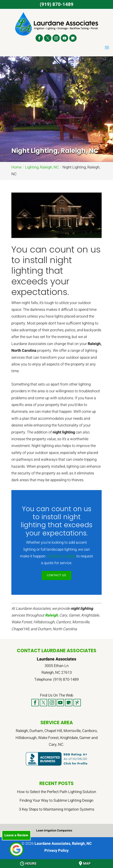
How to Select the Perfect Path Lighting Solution (57, 792)
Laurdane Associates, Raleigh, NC (63, 844)
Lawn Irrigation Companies (54, 831)
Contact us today (61, 556)
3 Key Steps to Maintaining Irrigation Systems (57, 809)
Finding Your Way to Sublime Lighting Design (56, 801)
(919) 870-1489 (57, 4)
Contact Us (57, 575)
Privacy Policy (56, 851)
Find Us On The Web (57, 695)
